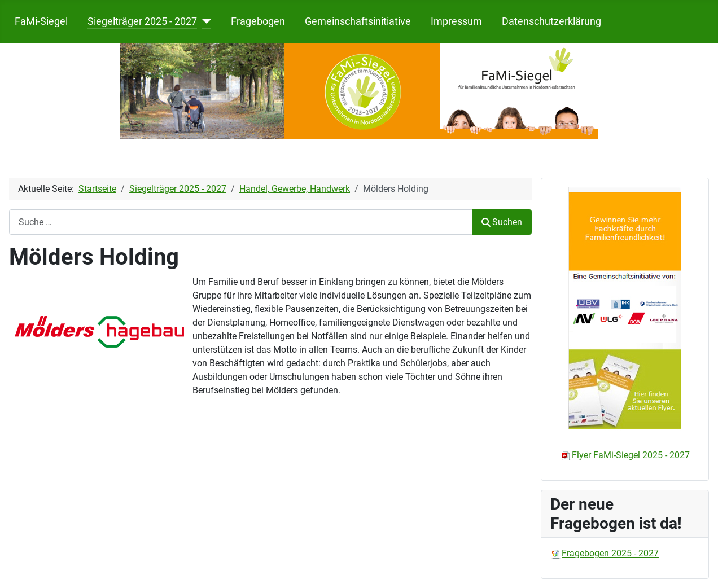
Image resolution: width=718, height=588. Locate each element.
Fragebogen (258, 21)
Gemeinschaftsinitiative (358, 21)
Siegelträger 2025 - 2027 (142, 21)
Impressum (456, 21)
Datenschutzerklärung (551, 21)
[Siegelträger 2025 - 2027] (204, 21)
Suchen (502, 222)
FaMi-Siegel (41, 21)
